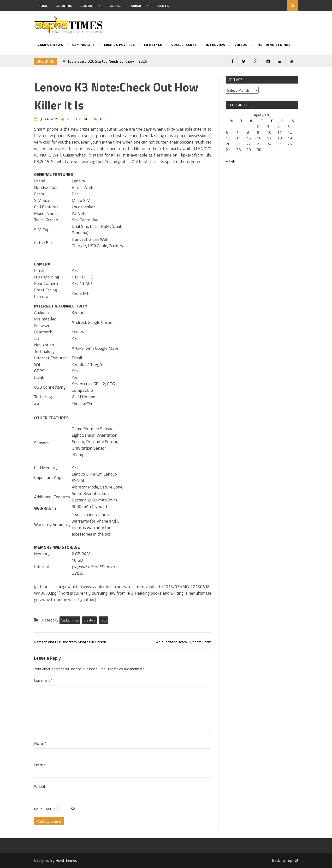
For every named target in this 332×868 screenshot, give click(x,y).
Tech (103, 620)
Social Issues (184, 45)
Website (41, 786)
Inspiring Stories (273, 45)
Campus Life (83, 45)
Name (40, 743)
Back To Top (285, 860)
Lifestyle (153, 45)
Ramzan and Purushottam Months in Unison (70, 642)
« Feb (231, 161)
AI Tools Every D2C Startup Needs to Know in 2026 (105, 61)
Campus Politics (119, 45)
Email (40, 765)
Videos (241, 45)
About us (64, 6)
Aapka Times (70, 620)
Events (163, 6)
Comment (43, 680)
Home (43, 6)
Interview (216, 45)
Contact (90, 6)
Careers (115, 6)
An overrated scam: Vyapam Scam (184, 642)
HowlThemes (66, 860)
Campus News (50, 45)
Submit (139, 6)
